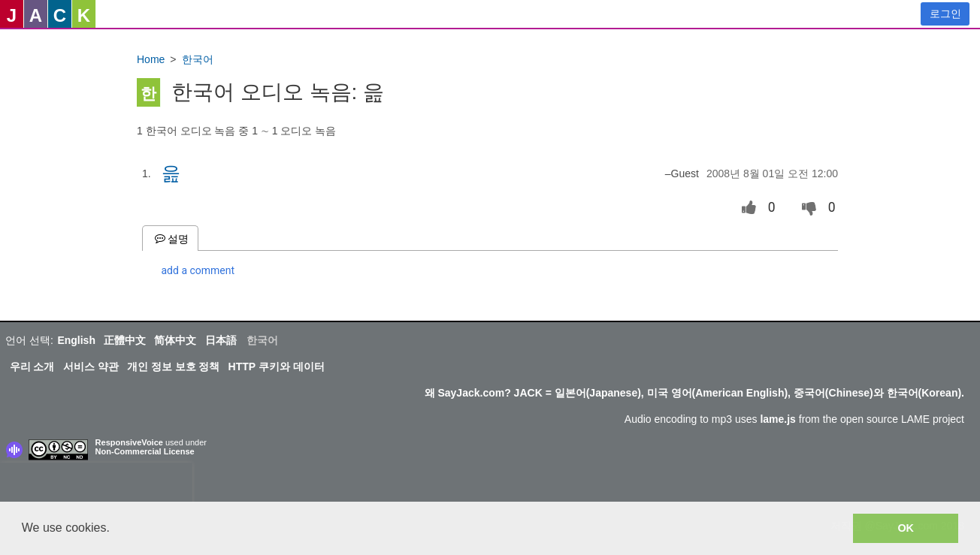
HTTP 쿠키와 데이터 (277, 366)
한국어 (198, 59)
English (76, 340)
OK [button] (906, 528)
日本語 (221, 340)
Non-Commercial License (145, 451)
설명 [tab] (170, 238)
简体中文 (175, 340)
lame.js (777, 419)
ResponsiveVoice (129, 442)
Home (151, 59)
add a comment (198, 270)
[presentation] (96, 485)
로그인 (945, 14)
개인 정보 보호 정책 (174, 366)
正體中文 (125, 340)
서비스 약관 (91, 366)
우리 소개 (32, 366)
